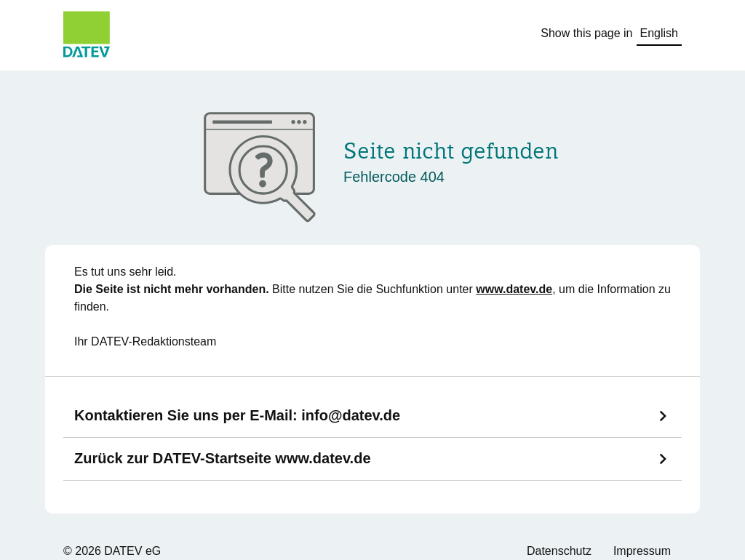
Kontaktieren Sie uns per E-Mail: (237, 415)
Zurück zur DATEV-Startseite (223, 458)
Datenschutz (559, 551)
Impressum (642, 551)
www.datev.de (514, 289)
